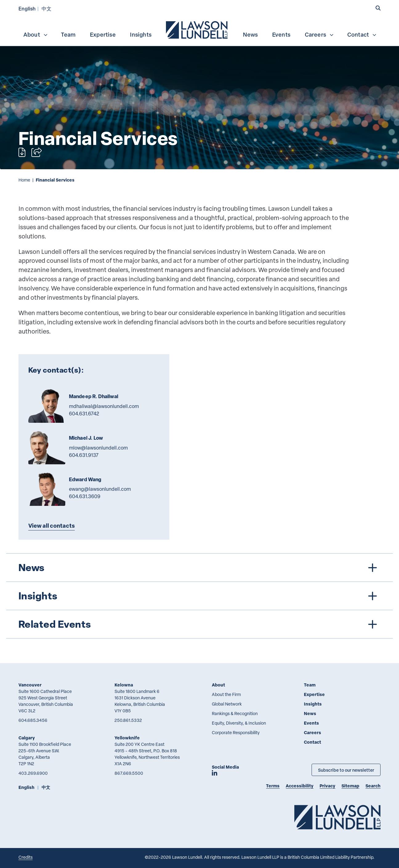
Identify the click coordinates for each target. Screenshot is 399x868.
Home (24, 180)
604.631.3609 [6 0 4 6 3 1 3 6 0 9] (85, 496)
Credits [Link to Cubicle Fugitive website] (26, 857)
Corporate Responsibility (236, 732)
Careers (319, 34)
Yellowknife (127, 738)
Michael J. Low (86, 438)
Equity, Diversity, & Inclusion (239, 723)
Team (68, 34)
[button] (378, 8)
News (250, 34)
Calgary (27, 738)
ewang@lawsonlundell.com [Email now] (100, 489)
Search (373, 786)
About (36, 34)
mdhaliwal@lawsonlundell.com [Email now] (104, 406)
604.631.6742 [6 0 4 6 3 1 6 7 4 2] (84, 414)
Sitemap (350, 786)
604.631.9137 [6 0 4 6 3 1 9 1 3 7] (84, 455)
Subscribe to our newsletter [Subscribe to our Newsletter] (346, 770)
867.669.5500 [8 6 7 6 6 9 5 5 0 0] (129, 773)
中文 (46, 8)
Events (281, 34)
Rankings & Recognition (235, 713)
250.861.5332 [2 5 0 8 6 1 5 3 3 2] (128, 720)
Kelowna (124, 685)
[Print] (22, 152)
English (27, 8)
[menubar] (199, 29)
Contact (362, 34)
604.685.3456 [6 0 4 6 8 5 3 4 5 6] (33, 720)
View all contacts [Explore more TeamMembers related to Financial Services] (52, 526)
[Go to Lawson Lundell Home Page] (337, 817)
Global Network (227, 704)
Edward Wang (85, 479)
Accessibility (300, 786)
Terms (273, 786)
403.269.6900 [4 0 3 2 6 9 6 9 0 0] (33, 773)
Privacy (327, 786)
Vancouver (30, 685)
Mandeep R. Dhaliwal (94, 396)
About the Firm (226, 694)
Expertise (103, 34)
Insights (141, 34)
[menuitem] (197, 29)
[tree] (199, 596)
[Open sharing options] (37, 152)
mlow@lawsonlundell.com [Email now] (98, 448)
